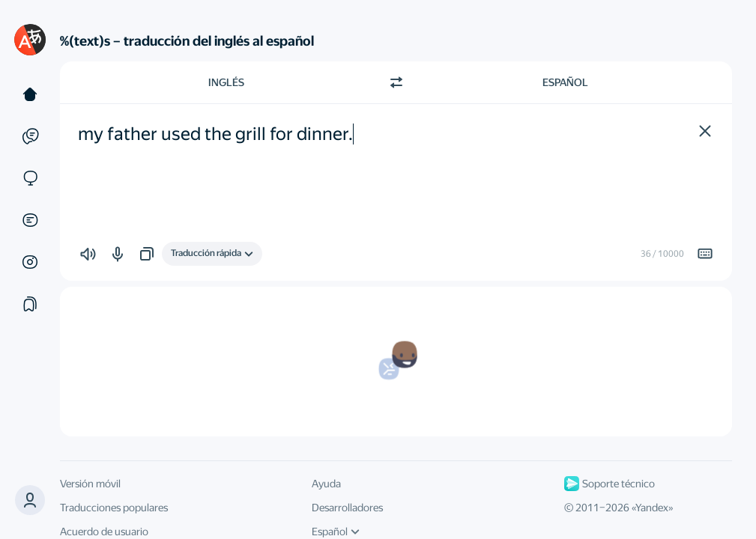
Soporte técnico (610, 484)
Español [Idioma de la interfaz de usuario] (336, 532)
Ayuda (326, 484)
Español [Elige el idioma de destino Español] (565, 82)
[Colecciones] (30, 304)
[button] (30, 500)
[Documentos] (30, 220)
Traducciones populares (114, 508)
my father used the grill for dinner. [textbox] (215, 134)
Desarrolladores (347, 508)
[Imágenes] (30, 262)
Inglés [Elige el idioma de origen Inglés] (226, 82)
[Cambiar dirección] (396, 82)
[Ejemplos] (30, 136)
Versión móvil (90, 484)
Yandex (652, 508)
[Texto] (30, 94)
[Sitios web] (30, 178)
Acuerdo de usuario (104, 532)
